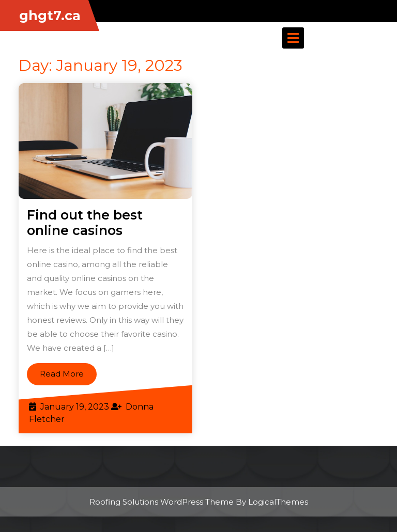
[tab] (293, 38)
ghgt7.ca (50, 15)
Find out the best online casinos (85, 223)
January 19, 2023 (75, 407)
